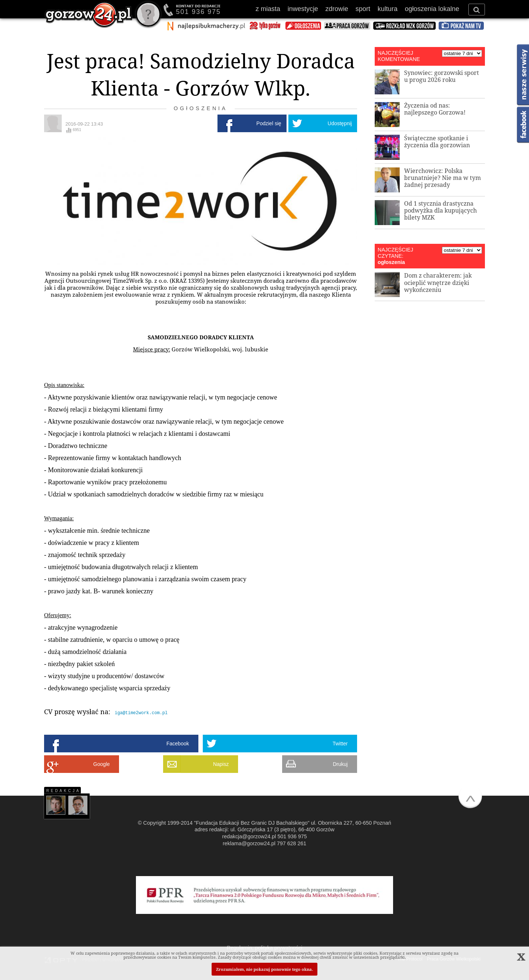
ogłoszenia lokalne (432, 9)
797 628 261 (292, 843)
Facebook (178, 743)
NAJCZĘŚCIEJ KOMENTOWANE (399, 56)
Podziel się (269, 123)
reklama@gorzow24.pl (249, 843)
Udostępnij (340, 123)
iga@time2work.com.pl (141, 713)
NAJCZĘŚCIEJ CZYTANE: (395, 253)
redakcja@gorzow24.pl (249, 836)
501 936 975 (198, 12)
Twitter (340, 743)
